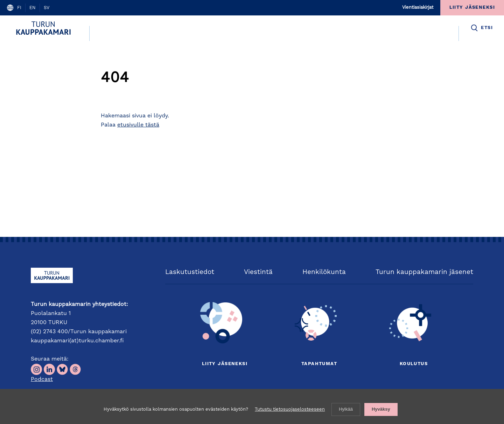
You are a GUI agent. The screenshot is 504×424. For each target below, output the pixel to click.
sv (47, 8)
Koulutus (414, 364)
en (33, 8)
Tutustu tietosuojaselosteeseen (290, 409)
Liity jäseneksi (225, 364)
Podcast (42, 379)
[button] (481, 28)
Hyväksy (381, 409)
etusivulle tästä (138, 125)
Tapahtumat (319, 364)
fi (19, 8)
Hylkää (346, 409)
